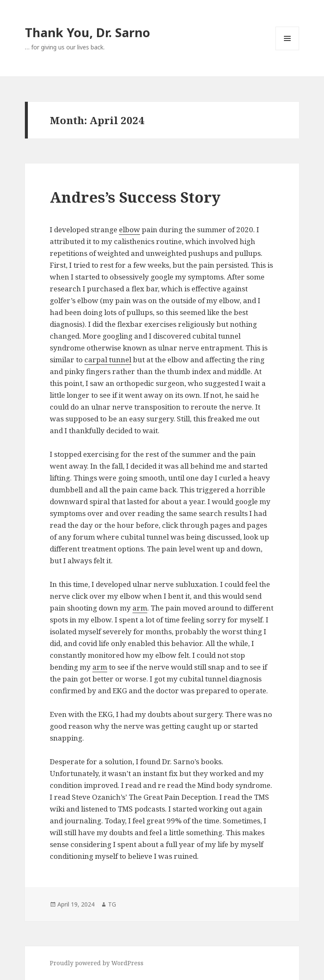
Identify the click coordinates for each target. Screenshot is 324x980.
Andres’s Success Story (135, 197)
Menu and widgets (288, 50)
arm (140, 608)
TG (112, 904)
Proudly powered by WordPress (97, 963)
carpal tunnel (108, 360)
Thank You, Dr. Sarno (88, 32)
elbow (130, 229)
